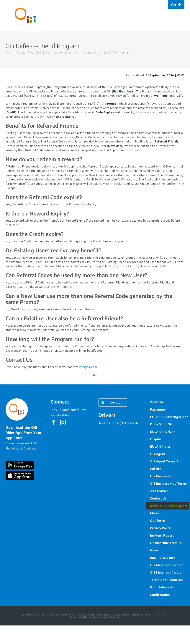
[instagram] (63, 422)
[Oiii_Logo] (17, 400)
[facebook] (54, 422)
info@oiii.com (88, 367)
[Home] (25, 15)
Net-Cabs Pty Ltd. (161, 615)
